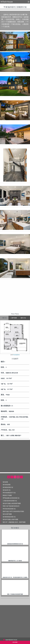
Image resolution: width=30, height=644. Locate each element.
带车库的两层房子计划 (9, 493)
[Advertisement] (15, 297)
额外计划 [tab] (23, 318)
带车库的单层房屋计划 (9, 509)
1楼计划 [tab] (4, 318)
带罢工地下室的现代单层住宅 (11, 506)
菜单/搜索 (15, 642)
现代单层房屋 (7, 485)
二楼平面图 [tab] (14, 318)
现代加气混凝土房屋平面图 (10, 519)
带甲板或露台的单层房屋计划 (11, 498)
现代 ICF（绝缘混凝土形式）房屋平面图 (14, 522)
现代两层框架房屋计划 (9, 517)
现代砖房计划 (7, 490)
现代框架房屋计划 (8, 487)
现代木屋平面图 (7, 514)
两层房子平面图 (7, 495)
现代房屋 (5, 482)
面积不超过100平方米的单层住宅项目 (13, 511)
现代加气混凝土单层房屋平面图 (12, 503)
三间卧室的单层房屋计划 (10, 501)
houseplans (16, 355)
